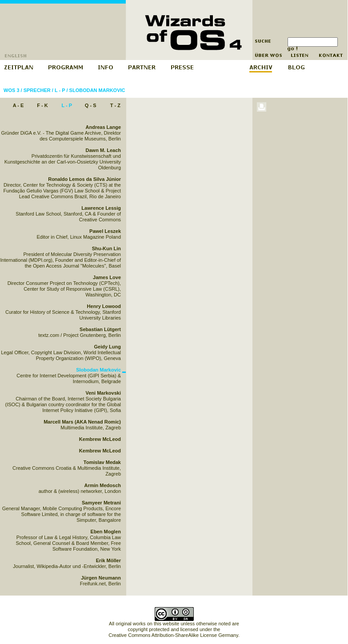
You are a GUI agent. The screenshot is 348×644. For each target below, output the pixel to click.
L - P (60, 90)
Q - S (91, 105)
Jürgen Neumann (101, 578)
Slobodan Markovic (97, 90)
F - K (42, 105)
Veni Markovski (104, 393)
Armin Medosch (102, 485)
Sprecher (37, 90)
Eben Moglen (106, 532)
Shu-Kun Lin (106, 248)
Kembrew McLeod (100, 439)
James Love (107, 277)
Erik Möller (108, 560)
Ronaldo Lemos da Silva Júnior (84, 179)
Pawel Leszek (105, 231)
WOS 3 (11, 90)
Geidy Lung (108, 347)
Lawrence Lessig (101, 208)
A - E (18, 105)
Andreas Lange (103, 127)
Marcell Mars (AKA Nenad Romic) (82, 422)
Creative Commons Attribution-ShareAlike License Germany (173, 635)
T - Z (115, 105)
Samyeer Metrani (101, 503)
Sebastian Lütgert (100, 329)
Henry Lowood (104, 306)
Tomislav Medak (102, 462)
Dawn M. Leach (103, 150)
